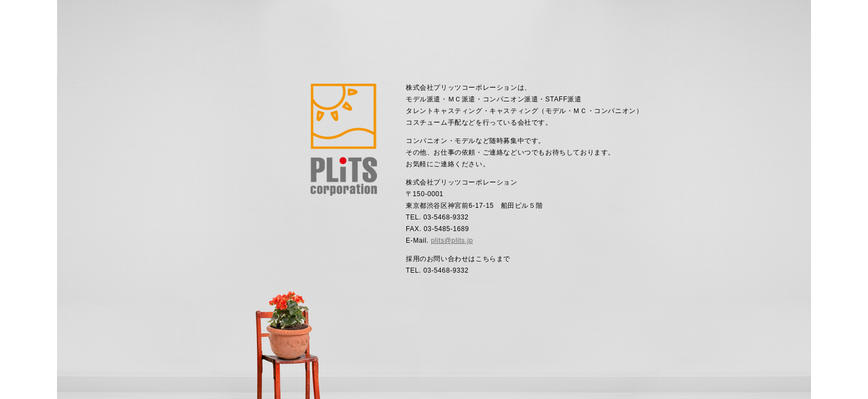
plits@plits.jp (452, 241)
